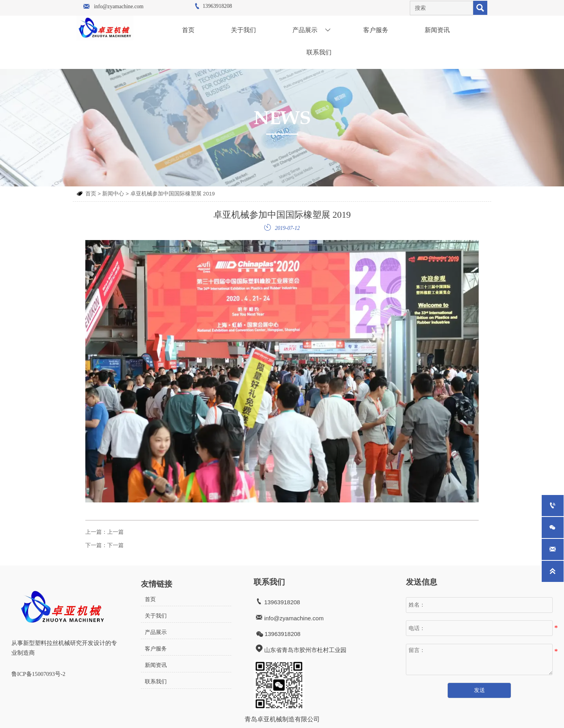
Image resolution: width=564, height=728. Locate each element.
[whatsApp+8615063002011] (553, 527)
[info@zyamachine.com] (553, 549)
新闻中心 (113, 192)
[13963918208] (553, 506)
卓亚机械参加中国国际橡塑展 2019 (173, 192)
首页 (91, 192)
